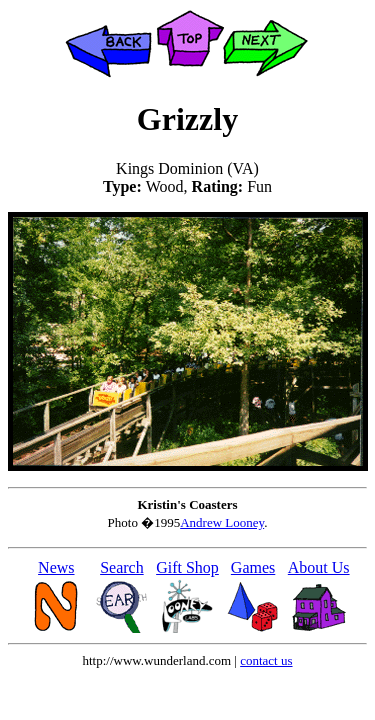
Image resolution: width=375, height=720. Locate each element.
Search (122, 567)
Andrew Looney (222, 522)
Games (253, 567)
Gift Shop (187, 567)
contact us (266, 660)
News (56, 567)
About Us (319, 567)
